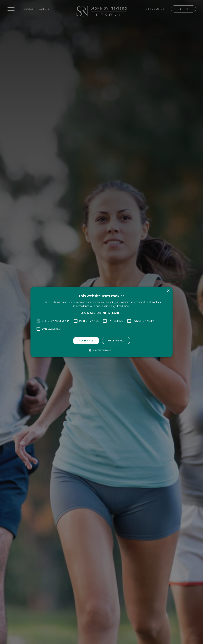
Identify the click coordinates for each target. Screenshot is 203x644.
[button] (102, 313)
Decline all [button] (116, 341)
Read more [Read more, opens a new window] (124, 306)
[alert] (101, 322)
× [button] (168, 291)
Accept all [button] (86, 341)
